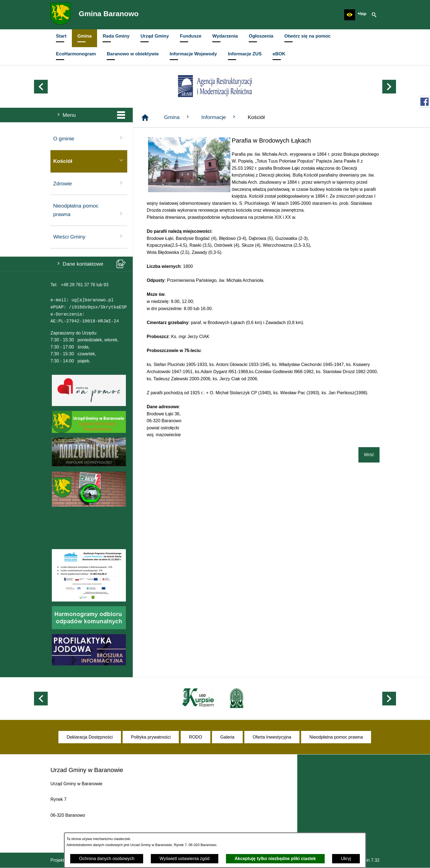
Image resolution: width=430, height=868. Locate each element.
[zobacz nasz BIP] (362, 15)
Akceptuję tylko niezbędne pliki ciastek (275, 859)
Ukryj (346, 859)
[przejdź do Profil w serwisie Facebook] (425, 102)
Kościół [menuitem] (89, 161)
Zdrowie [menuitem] (89, 183)
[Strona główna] (145, 118)
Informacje (219, 117)
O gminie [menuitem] (89, 138)
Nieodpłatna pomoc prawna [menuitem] (89, 210)
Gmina (177, 117)
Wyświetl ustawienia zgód (185, 859)
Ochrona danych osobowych (107, 859)
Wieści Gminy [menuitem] (89, 236)
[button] (350, 15)
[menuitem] (61, 38)
